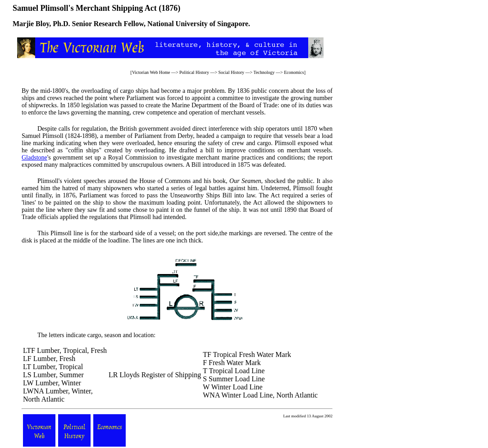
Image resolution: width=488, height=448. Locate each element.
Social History (232, 72)
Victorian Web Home (151, 72)
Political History (194, 72)
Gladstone (34, 158)
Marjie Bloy (31, 24)
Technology (264, 72)
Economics (294, 72)
